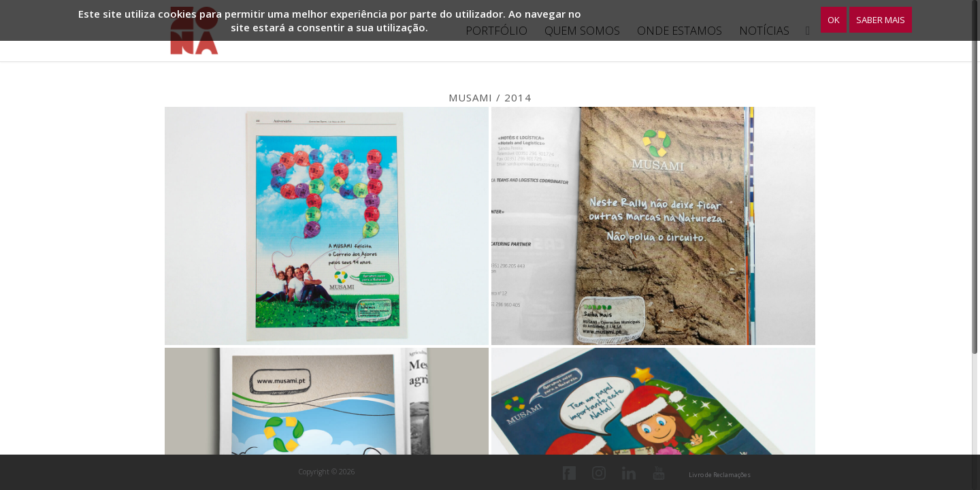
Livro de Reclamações (720, 475)
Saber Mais (881, 20)
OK (834, 20)
